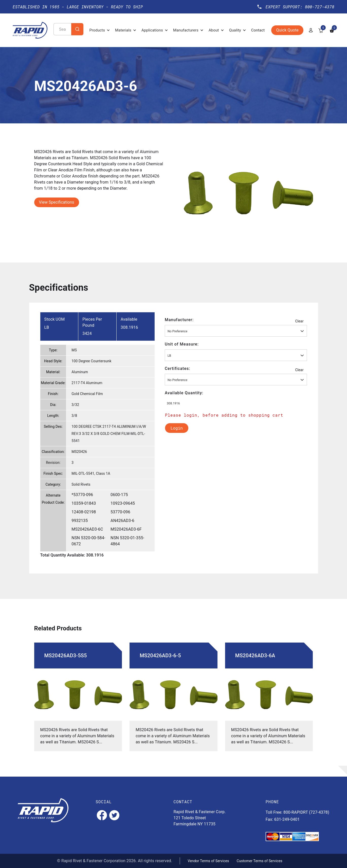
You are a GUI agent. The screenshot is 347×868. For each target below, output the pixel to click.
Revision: (53, 463)
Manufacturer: (179, 320)
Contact (258, 30)
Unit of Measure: (182, 344)
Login (177, 428)
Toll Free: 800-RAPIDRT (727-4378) (297, 812)
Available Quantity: (184, 393)
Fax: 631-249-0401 (283, 819)
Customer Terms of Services (260, 861)
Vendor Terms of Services (208, 861)
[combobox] (236, 331)
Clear (299, 321)
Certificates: (178, 369)
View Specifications (57, 202)
